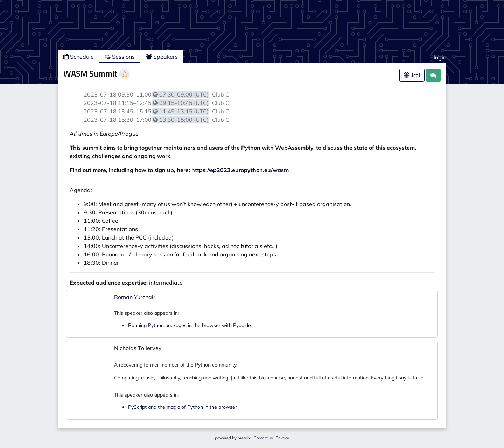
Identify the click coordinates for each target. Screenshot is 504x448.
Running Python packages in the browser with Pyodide (190, 325)
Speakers (162, 57)
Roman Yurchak (134, 297)
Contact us (263, 438)
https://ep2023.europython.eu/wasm (240, 170)
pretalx (244, 438)
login (440, 57)
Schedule (79, 57)
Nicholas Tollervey (138, 348)
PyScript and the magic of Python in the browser (183, 407)
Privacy (282, 438)
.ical (412, 75)
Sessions (120, 57)
